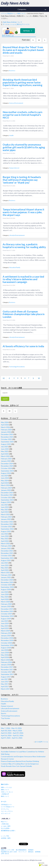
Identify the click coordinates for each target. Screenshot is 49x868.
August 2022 (6, 531)
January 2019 (6, 636)
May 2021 (5, 568)
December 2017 (7, 667)
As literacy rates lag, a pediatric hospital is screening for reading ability (24, 246)
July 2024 (5, 476)
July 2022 (5, 534)
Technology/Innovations (17, 367)
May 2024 (5, 480)
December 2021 (7, 551)
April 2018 (5, 657)
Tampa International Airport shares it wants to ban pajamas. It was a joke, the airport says (23, 212)
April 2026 (5, 425)
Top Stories (6, 718)
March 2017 (5, 689)
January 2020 (6, 606)
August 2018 (6, 648)
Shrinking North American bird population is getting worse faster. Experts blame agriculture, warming (23, 82)
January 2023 (6, 519)
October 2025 (6, 439)
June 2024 (5, 478)
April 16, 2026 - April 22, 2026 (12, 735)
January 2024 (6, 490)
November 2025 (7, 437)
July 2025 (5, 447)
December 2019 (7, 609)
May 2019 (5, 626)
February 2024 (6, 488)
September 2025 (7, 442)
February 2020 (6, 604)
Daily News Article (15, 3)
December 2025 (7, 434)
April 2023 (5, 512)
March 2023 (5, 514)
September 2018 (7, 645)
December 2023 (7, 493)
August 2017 (6, 677)
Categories (33, 10)
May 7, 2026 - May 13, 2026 (11, 728)
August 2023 (6, 502)
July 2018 (5, 650)
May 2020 (5, 597)
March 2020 (5, 602)
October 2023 (6, 497)
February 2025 (6, 459)
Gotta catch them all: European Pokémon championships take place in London (24, 314)
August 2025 (6, 444)
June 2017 (5, 682)
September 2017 (7, 674)
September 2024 (7, 471)
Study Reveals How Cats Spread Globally (16, 766)
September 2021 (7, 558)
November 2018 (7, 640)
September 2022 (7, 529)
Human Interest (14, 168)
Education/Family (15, 267)
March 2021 (5, 572)
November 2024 (7, 466)
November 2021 (7, 553)
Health (11, 135)
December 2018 (7, 638)
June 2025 (5, 449)
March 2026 (5, 427)
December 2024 (7, 464)
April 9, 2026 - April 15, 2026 (12, 738)
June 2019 (5, 623)
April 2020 (5, 599)
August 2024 (6, 473)
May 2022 (5, 539)
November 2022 (7, 524)
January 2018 (6, 665)
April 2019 (5, 628)
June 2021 (5, 565)
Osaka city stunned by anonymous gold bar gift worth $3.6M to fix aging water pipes (24, 147)
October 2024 (6, 468)
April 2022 (5, 541)
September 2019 (7, 616)
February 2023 (6, 517)
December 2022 (7, 522)
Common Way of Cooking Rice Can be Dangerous (20, 764)
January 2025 (6, 461)
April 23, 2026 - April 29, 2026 (12, 733)
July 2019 (5, 621)
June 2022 (5, 536)
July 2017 (5, 679)
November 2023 (7, 495)
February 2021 (6, 575)
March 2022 (5, 543)
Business (12, 71)
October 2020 (6, 585)
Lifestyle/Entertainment (17, 235)
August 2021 (6, 560)
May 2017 (5, 684)
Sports (4, 713)
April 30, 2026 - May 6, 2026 (11, 731)
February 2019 (6, 633)
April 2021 (5, 570)
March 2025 (5, 456)
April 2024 (5, 483)
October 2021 (6, 556)
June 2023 (5, 507)
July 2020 (5, 592)
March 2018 (5, 660)
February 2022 (6, 546)
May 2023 (5, 510)
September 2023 (7, 500)
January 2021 (6, 577)
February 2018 (6, 662)
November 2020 (7, 582)
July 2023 (5, 505)
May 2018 (5, 655)
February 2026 (6, 430)
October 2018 (6, 643)
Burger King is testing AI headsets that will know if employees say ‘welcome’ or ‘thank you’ (22, 180)
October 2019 (6, 614)
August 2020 (6, 589)
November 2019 (7, 611)
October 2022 (6, 526)
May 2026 (5, 422)
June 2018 (5, 653)
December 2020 (7, 580)
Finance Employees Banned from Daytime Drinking (20, 761)
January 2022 (6, 548)
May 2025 (5, 451)
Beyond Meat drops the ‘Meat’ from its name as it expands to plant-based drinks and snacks (23, 50)
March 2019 (5, 631)
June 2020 (5, 594)
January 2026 (6, 432)
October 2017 (6, 672)
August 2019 (6, 619)
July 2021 (5, 563)
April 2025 (5, 454)
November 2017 (7, 669)
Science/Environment (16, 103)
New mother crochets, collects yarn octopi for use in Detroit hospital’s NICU (23, 115)
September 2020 (7, 587)
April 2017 (5, 686)
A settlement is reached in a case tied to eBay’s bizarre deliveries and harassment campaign (23, 279)
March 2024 (5, 485)
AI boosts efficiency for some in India (23, 346)
